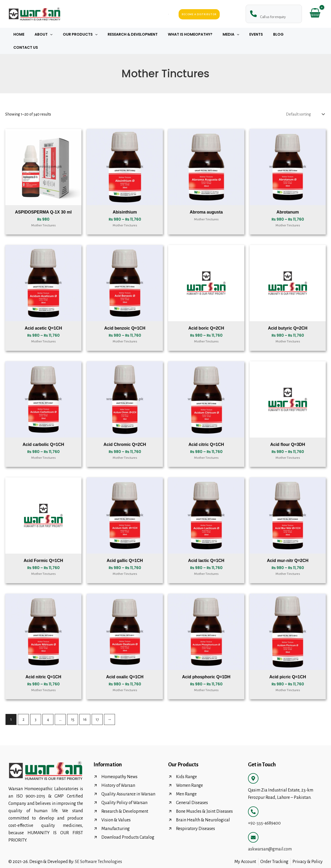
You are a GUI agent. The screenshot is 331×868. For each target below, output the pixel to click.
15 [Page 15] (73, 706)
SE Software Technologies (98, 849)
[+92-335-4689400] (253, 799)
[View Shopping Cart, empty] (315, 14)
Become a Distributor (199, 14)
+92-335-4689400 (264, 810)
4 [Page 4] (48, 706)
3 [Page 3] (36, 706)
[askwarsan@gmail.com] (253, 824)
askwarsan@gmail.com (270, 836)
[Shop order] (305, 101)
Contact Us (294, 34)
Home (30, 34)
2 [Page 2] (23, 706)
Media (227, 34)
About (52, 34)
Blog (269, 34)
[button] (58, 34)
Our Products (85, 34)
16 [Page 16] (85, 706)
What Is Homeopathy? (190, 34)
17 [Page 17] (97, 706)
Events (250, 34)
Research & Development (135, 34)
